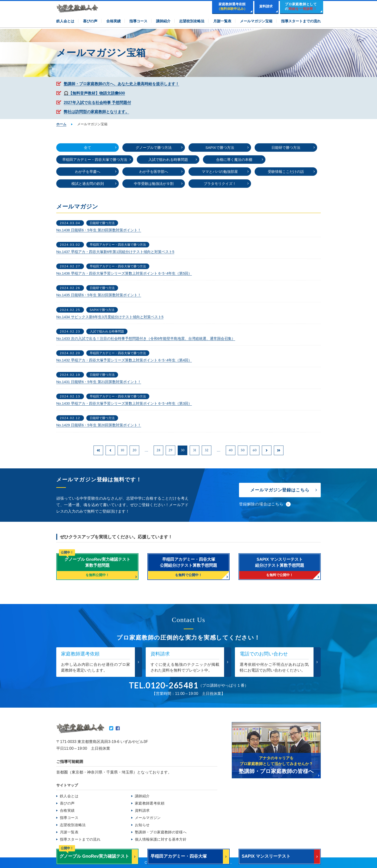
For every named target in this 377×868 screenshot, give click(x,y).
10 (122, 450)
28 (158, 450)
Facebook (118, 728)
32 (207, 450)
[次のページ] (267, 450)
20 (134, 450)
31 (195, 450)
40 (231, 450)
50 (243, 450)
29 (170, 450)
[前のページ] (110, 450)
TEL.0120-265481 (164, 686)
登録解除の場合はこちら (261, 504)
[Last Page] (279, 450)
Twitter (111, 728)
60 (255, 450)
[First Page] (98, 450)
